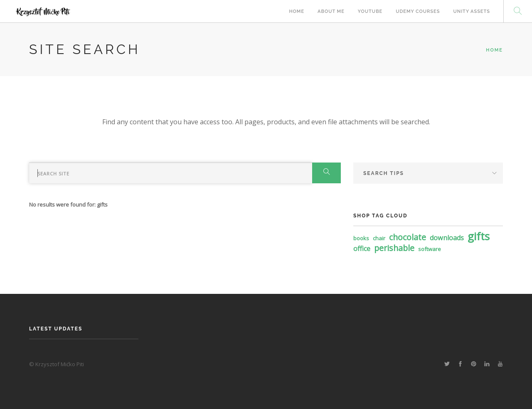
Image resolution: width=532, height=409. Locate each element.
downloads (447, 238)
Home (297, 11)
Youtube (370, 11)
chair (379, 238)
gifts (479, 236)
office (362, 249)
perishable (394, 248)
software (430, 249)
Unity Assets (472, 11)
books (361, 238)
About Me (331, 11)
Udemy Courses (418, 11)
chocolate (408, 237)
